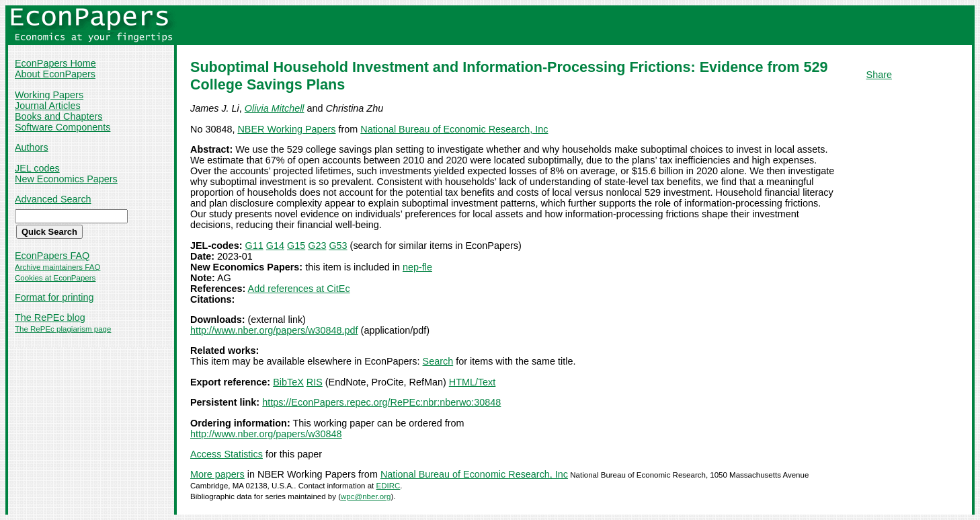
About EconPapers (55, 74)
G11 (254, 246)
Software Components (63, 127)
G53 (338, 246)
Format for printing (54, 297)
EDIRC (389, 486)
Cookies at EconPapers (55, 278)
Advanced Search (53, 199)
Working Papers (49, 95)
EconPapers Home (55, 63)
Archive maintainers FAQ (57, 267)
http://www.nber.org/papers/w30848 (266, 434)
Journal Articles (48, 106)
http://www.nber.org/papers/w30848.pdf (274, 330)
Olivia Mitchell (275, 108)
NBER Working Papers (286, 129)
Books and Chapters (58, 116)
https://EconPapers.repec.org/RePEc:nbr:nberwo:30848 (381, 402)
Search (438, 361)
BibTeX (288, 382)
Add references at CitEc (299, 289)
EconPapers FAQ (52, 256)
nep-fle (417, 267)
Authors (32, 147)
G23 (317, 246)
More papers (217, 474)
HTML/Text (473, 382)
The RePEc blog (50, 318)
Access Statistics (227, 454)
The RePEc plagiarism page (63, 329)
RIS (315, 382)
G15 (296, 246)
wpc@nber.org (366, 496)
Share (879, 75)
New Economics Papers (66, 179)
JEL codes (37, 168)
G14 (275, 246)
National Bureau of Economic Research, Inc (454, 129)
